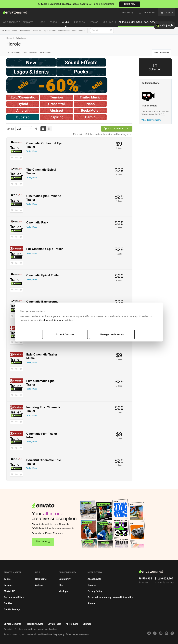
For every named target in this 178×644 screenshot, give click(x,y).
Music (14, 31)
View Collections (162, 53)
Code (42, 22)
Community (64, 579)
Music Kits (36, 31)
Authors (39, 585)
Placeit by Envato (35, 624)
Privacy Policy (95, 591)
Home (9, 38)
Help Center (41, 579)
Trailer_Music (32, 151)
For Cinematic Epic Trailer (45, 249)
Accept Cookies (65, 334)
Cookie (43, 320)
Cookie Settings (12, 610)
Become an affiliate (14, 597)
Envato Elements (13, 624)
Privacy (58, 320)
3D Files (108, 22)
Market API (10, 591)
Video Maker (78, 31)
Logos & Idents (49, 31)
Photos (94, 22)
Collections (21, 38)
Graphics (79, 22)
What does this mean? (151, 120)
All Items (6, 31)
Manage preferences (112, 334)
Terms (7, 579)
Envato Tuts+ (55, 624)
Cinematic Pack (37, 222)
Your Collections (30, 52)
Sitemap (92, 603)
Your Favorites (14, 52)
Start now (130, 4)
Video (54, 22)
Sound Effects (64, 31)
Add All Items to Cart (117, 129)
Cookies (8, 603)
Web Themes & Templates (18, 22)
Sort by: (10, 129)
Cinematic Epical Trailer (43, 275)
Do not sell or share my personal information (110, 597)
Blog (61, 585)
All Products (72, 624)
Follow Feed (45, 52)
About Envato (94, 579)
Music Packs (24, 31)
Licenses (9, 585)
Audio (66, 22)
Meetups (63, 591)
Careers (92, 585)
